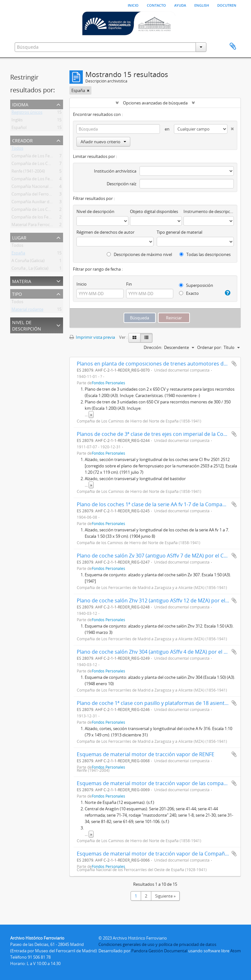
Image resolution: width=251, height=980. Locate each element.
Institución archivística (115, 171)
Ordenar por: (209, 347)
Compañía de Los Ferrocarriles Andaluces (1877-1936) (62, 180)
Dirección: (153, 347)
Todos (17, 149)
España (18, 254)
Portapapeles (233, 46)
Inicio (133, 5)
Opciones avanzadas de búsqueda (155, 103)
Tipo (17, 293)
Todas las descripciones (205, 254)
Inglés (17, 121)
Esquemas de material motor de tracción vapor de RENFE (146, 754)
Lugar (19, 237)
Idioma (20, 104)
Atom (236, 951)
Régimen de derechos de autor (105, 232)
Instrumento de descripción (209, 211)
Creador (22, 140)
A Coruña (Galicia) (28, 262)
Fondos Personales (108, 383)
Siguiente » (165, 896)
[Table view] (146, 338)
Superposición (196, 285)
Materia (22, 281)
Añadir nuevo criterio (103, 142)
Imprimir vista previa (92, 337)
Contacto (156, 5)
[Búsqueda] (118, 129)
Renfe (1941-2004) (28, 172)
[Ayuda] (227, 293)
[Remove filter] (88, 90)
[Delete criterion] (231, 128)
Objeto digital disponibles (154, 211)
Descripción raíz (122, 184)
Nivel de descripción (27, 325)
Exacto (189, 293)
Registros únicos (27, 113)
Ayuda (180, 5)
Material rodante (27, 310)
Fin (129, 284)
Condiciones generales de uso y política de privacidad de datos (157, 944)
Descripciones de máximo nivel (139, 254)
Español (19, 129)
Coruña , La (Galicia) (30, 269)
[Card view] (134, 338)
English (202, 5)
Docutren (227, 5)
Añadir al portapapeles (234, 364)
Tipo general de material (179, 232)
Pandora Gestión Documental (159, 951)
